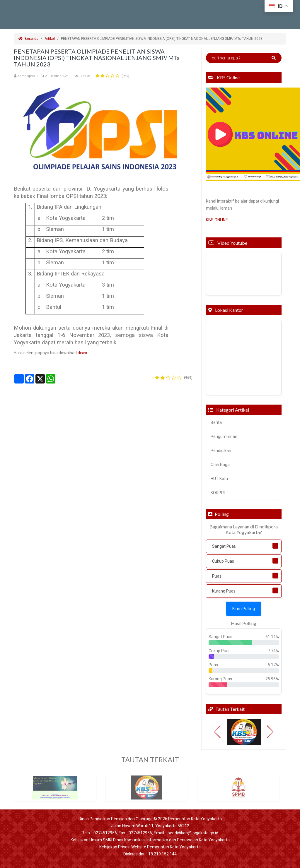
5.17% (273, 665)
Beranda (28, 39)
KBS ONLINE (217, 220)
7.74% (273, 651)
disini (82, 353)
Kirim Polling (244, 609)
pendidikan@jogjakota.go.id (193, 833)
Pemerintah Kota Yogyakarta (195, 819)
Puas (217, 576)
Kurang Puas (224, 591)
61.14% (272, 637)
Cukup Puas (223, 561)
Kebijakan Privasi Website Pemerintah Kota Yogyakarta (150, 847)
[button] (217, 732)
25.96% (272, 679)
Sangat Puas (224, 546)
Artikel (50, 39)
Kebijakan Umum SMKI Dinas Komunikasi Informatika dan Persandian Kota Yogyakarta (150, 840)
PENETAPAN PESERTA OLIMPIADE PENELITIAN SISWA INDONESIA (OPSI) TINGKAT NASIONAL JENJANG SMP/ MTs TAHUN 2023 (162, 39)
